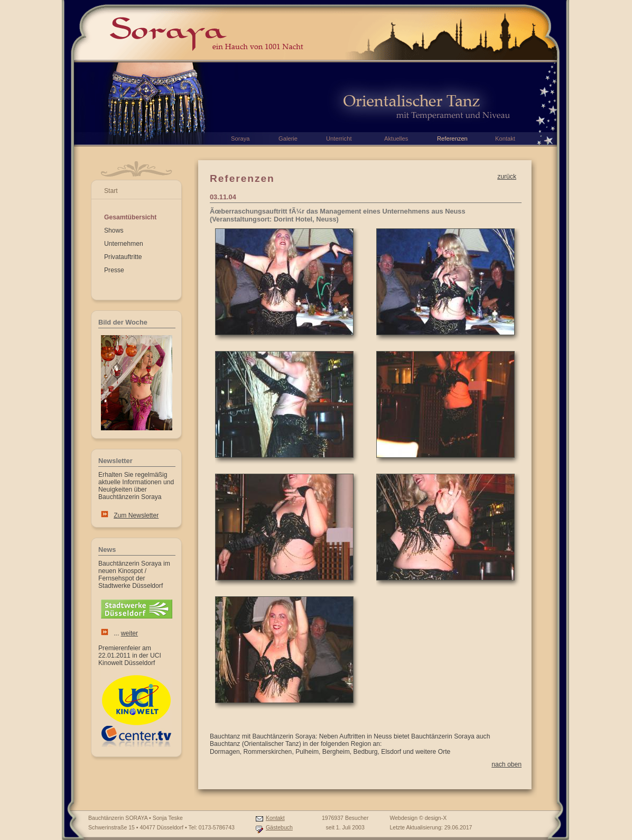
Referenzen (452, 139)
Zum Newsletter (136, 515)
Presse (114, 270)
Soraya (240, 139)
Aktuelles (396, 139)
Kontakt (275, 818)
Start (111, 191)
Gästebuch (279, 827)
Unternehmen (124, 244)
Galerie (288, 139)
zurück (507, 177)
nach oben (506, 764)
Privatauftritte (123, 257)
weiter (129, 633)
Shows (114, 230)
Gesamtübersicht (130, 217)
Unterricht (339, 139)
